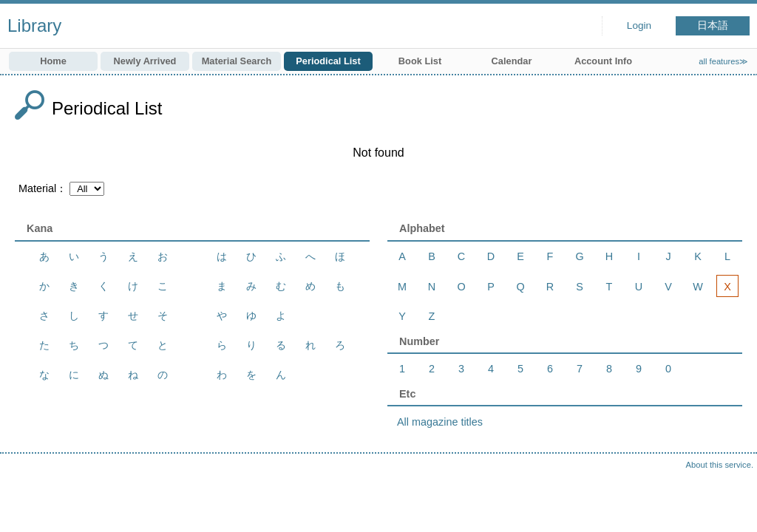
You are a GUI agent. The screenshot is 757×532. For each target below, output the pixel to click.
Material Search (237, 61)
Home (53, 61)
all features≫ (723, 61)
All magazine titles (440, 422)
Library (34, 25)
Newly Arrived (145, 61)
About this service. (720, 465)
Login (639, 25)
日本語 (713, 25)
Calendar (512, 61)
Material (37, 188)
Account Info (603, 61)
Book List (420, 61)
